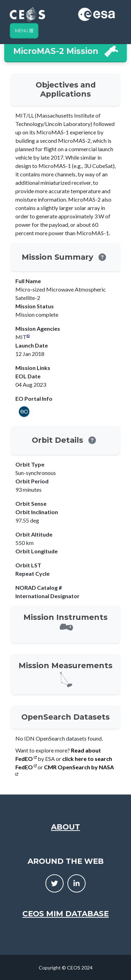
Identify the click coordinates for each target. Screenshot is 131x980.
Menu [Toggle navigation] (24, 31)
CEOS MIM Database (65, 913)
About (65, 827)
